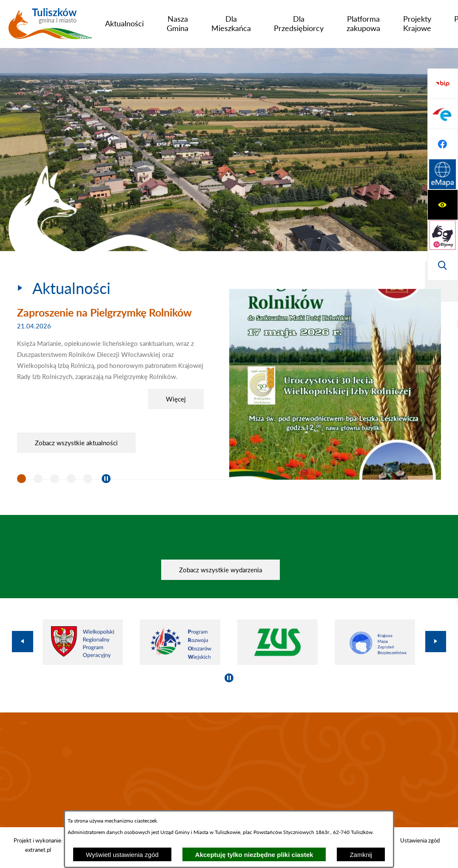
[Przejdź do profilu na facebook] (443, 235)
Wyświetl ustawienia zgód (122, 855)
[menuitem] (124, 23)
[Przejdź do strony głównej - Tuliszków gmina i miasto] (50, 27)
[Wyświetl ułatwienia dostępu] (443, 84)
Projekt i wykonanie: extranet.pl (38, 845)
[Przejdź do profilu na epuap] (443, 205)
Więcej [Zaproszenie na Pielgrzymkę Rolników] (176, 399)
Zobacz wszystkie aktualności (76, 443)
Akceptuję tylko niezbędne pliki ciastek (254, 855)
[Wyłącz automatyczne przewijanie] (106, 479)
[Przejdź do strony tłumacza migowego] (443, 114)
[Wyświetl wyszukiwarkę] (443, 144)
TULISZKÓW (229, 770)
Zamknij (361, 855)
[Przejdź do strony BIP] (443, 175)
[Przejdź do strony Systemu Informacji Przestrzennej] (443, 265)
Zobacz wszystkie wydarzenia (220, 570)
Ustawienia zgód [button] (420, 840)
